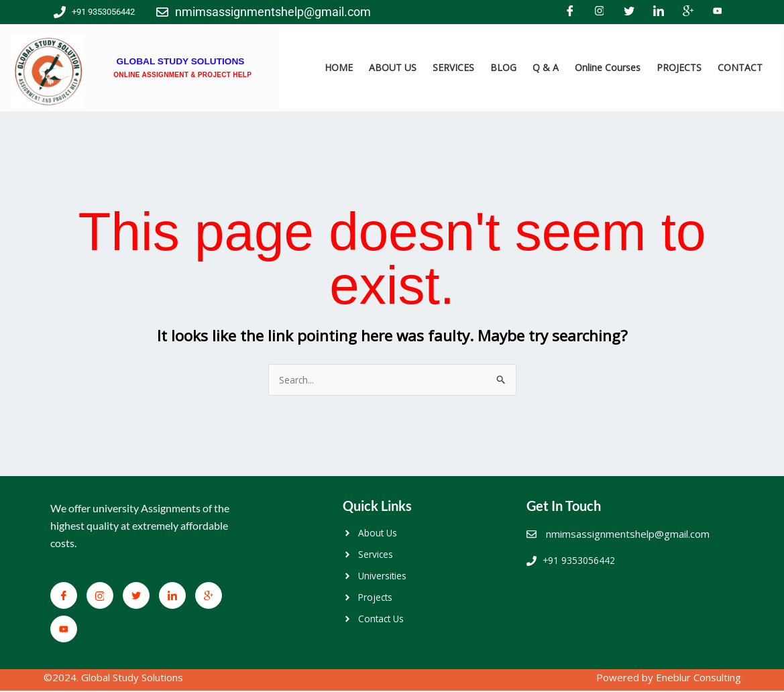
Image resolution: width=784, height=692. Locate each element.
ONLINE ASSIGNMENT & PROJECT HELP (182, 74)
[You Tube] (718, 12)
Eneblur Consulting (698, 679)
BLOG (503, 67)
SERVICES (453, 67)
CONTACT (740, 67)
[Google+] (688, 12)
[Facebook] (570, 12)
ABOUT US (393, 67)
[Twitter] (629, 12)
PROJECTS (679, 67)
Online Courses (608, 67)
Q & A (546, 67)
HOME (339, 67)
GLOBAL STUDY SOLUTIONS (180, 55)
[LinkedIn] (659, 12)
